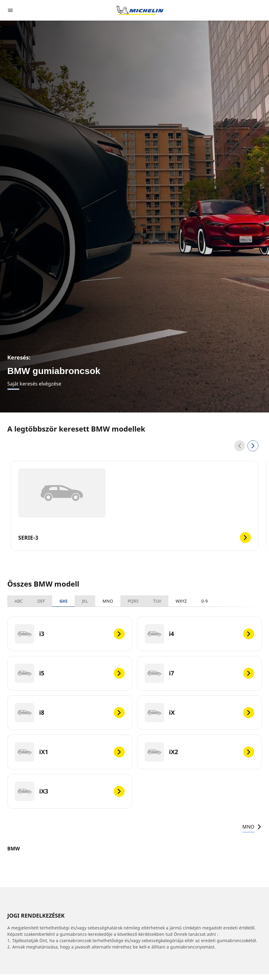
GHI (63, 601)
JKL (85, 601)
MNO (108, 601)
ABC (19, 601)
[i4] (200, 634)
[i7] (200, 673)
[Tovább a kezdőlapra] (140, 10)
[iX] (200, 713)
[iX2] (200, 752)
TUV (157, 601)
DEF (41, 601)
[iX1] (70, 752)
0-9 (205, 601)
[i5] (70, 673)
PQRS (133, 601)
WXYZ (181, 601)
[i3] (70, 634)
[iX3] (70, 791)
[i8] (70, 713)
